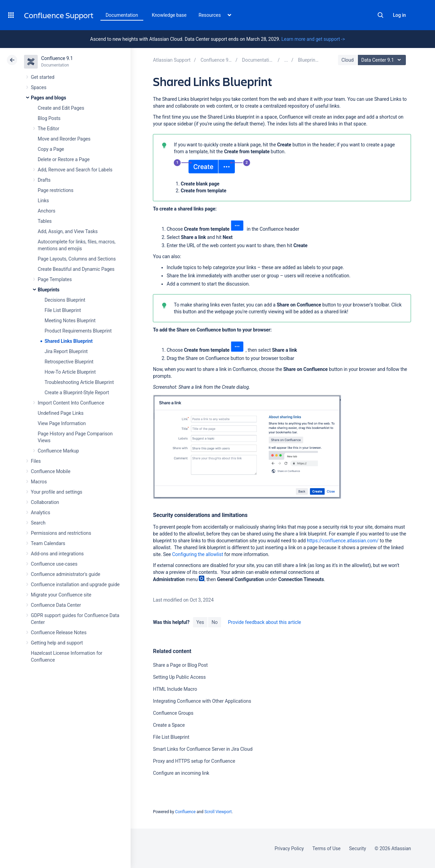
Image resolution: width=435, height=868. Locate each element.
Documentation (122, 15)
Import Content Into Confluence (71, 403)
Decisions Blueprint (65, 300)
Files (36, 461)
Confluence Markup (58, 451)
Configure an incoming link (181, 773)
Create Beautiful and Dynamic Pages (76, 269)
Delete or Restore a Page (64, 159)
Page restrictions (56, 190)
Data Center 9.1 (383, 60)
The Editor (49, 129)
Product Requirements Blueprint (78, 331)
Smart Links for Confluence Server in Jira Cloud (203, 749)
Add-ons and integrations (57, 554)
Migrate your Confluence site (61, 595)
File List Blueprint (63, 310)
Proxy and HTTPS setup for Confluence (194, 761)
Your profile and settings (57, 492)
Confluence (185, 812)
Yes (200, 622)
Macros (39, 482)
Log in (399, 15)
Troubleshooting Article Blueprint (79, 382)
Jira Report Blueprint (66, 351)
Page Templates (55, 279)
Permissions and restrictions (61, 533)
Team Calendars (48, 543)
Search (380, 15)
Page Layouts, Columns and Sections (77, 259)
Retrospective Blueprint (69, 362)
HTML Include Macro (175, 689)
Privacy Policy (289, 848)
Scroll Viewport (218, 812)
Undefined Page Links (61, 413)
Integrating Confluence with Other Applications (202, 701)
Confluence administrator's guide (65, 574)
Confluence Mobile (51, 471)
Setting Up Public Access (179, 677)
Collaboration (45, 502)
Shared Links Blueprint (69, 341)
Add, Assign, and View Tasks (68, 231)
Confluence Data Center (56, 605)
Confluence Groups (173, 713)
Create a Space (169, 725)
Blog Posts (49, 118)
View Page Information (62, 423)
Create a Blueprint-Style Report (77, 393)
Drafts (44, 180)
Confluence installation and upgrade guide (75, 584)
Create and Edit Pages (61, 108)
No (215, 622)
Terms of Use (326, 848)
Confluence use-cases (54, 564)
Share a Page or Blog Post (180, 665)
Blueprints (49, 290)
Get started (43, 77)
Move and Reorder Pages (64, 139)
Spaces (39, 87)
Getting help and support (57, 643)
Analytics (40, 513)
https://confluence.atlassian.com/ (343, 541)
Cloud (348, 60)
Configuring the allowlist (198, 554)
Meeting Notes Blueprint (70, 321)
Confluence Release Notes (59, 632)
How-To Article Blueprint (70, 372)
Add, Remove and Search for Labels (75, 170)
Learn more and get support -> (313, 39)
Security (358, 848)
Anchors (46, 211)
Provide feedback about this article (264, 622)
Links (43, 201)
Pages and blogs (49, 98)
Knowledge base (169, 15)
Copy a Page (51, 149)
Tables (45, 221)
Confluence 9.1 (57, 58)
